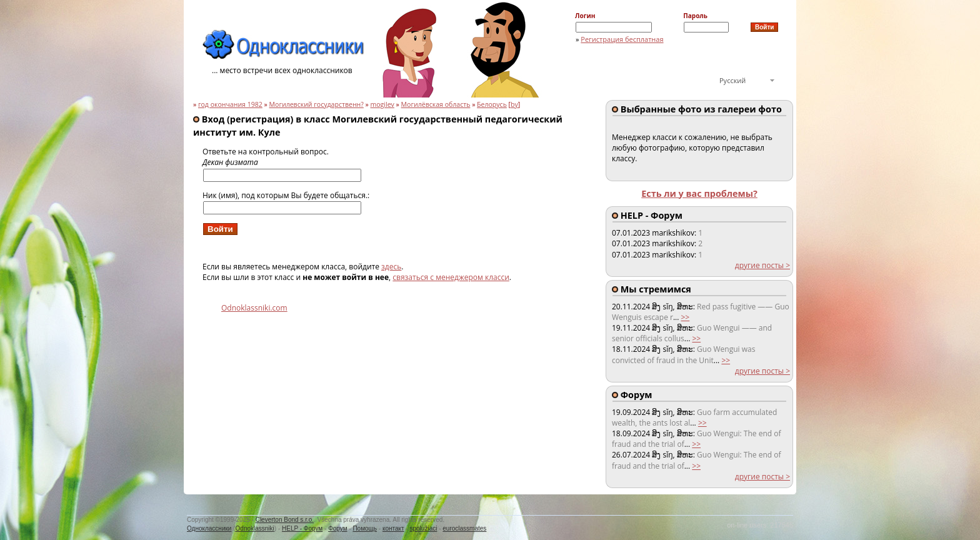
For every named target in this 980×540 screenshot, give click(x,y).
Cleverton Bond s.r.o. (285, 520)
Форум (337, 528)
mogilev (382, 104)
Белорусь (492, 104)
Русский (732, 80)
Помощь (365, 528)
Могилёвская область (436, 104)
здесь (391, 267)
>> (685, 317)
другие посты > (762, 265)
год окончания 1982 (230, 104)
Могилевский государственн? (317, 104)
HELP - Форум (302, 528)
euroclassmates (464, 528)
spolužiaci (424, 528)
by (514, 104)
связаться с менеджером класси (451, 277)
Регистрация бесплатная (622, 39)
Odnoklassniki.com (254, 308)
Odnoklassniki (255, 528)
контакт (393, 528)
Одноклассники (209, 528)
